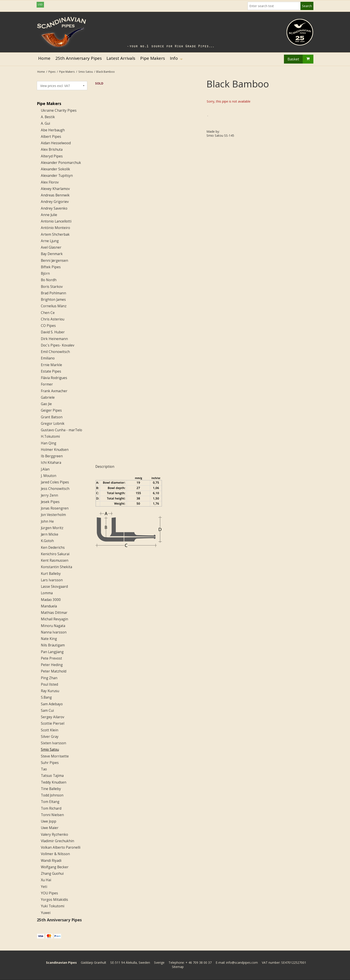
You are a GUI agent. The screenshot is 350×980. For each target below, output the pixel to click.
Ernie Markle (51, 365)
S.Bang (46, 697)
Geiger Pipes (51, 410)
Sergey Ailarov (53, 717)
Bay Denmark (52, 254)
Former (47, 384)
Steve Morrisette (55, 756)
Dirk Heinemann (54, 339)
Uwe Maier (50, 828)
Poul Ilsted (49, 684)
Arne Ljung (50, 241)
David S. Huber (53, 332)
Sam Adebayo (52, 704)
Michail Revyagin (54, 619)
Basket (300, 59)
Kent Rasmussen (55, 560)
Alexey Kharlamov (55, 189)
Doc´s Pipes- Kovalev (58, 345)
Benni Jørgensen (54, 261)
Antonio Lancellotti (56, 221)
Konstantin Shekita (56, 567)
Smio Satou (50, 750)
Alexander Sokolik (55, 169)
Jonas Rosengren (55, 508)
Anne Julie (49, 215)
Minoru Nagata (53, 626)
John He (47, 521)
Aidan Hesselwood (56, 143)
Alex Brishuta (52, 150)
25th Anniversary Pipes (59, 920)
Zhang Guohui (52, 874)
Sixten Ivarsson (53, 743)
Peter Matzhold (54, 671)
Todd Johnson (52, 795)
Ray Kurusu (50, 691)
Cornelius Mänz (54, 306)
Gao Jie (46, 404)
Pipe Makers (49, 103)
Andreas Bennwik (55, 195)
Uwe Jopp (49, 821)
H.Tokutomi (50, 436)
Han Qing (49, 443)
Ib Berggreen (52, 456)
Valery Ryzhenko (54, 835)
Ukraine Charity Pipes (59, 110)
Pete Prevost (51, 658)
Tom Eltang (50, 802)
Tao (44, 769)
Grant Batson (52, 417)
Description (105, 467)
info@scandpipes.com (242, 962)
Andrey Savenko (54, 208)
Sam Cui (47, 711)
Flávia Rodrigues (54, 378)
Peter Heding (52, 665)
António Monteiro (55, 228)
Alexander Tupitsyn (57, 176)
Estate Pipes (51, 371)
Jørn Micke (50, 534)
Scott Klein (50, 730)
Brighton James (53, 300)
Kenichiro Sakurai (55, 554)
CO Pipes (48, 326)
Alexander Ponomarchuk (61, 163)
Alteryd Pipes (52, 156)
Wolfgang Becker (55, 867)
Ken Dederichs (53, 548)
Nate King (49, 639)
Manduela (49, 606)
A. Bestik (48, 117)
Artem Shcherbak (55, 234)
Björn (45, 273)
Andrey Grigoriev (55, 202)
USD (40, 4)
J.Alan (45, 469)
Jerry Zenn (49, 495)
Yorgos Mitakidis (54, 900)
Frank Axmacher (54, 391)
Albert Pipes (51, 137)
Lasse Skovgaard (54, 587)
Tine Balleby (51, 789)
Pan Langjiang (52, 652)
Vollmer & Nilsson (55, 854)
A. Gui (45, 123)
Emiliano (48, 358)
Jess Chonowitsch (55, 489)
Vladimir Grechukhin (57, 841)
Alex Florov (50, 182)
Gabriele (48, 397)
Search (307, 6)
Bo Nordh (49, 280)
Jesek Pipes (50, 502)
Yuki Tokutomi (53, 906)
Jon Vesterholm (53, 515)
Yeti (44, 887)
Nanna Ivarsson (54, 632)
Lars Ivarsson (52, 580)
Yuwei (46, 913)
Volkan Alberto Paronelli (61, 847)
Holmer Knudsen (55, 450)
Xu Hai (46, 880)
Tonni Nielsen (52, 815)
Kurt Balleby (51, 574)
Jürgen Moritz (52, 528)
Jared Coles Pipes (55, 482)
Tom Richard (51, 808)
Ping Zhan (49, 678)
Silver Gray (50, 737)
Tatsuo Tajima (52, 776)
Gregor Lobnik (53, 424)
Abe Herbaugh (53, 130)
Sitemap (178, 967)
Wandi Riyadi (51, 861)
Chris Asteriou (53, 319)
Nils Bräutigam (53, 645)
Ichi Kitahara (51, 463)
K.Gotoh (47, 541)
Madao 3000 (51, 600)
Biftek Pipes (51, 267)
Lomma (47, 593)
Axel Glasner (51, 247)
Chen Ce (48, 313)
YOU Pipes (49, 893)
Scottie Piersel (53, 723)
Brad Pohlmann (53, 293)
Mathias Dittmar (54, 613)
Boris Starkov (52, 287)
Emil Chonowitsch (55, 352)
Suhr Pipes (50, 763)
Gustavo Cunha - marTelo (61, 430)
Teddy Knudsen (54, 782)
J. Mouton (49, 476)
